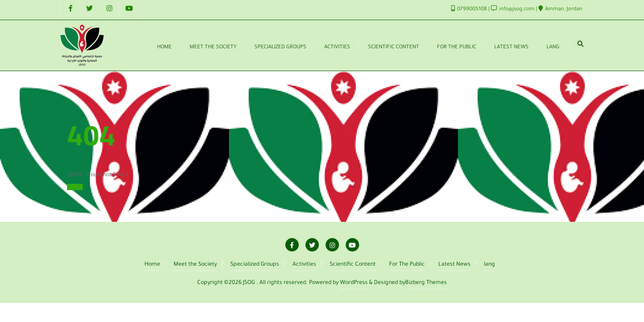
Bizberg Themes (426, 283)
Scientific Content (353, 265)
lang (489, 265)
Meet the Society (195, 265)
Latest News (454, 265)
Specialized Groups (255, 265)
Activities (304, 265)
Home (75, 187)
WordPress (354, 283)
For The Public (407, 265)
